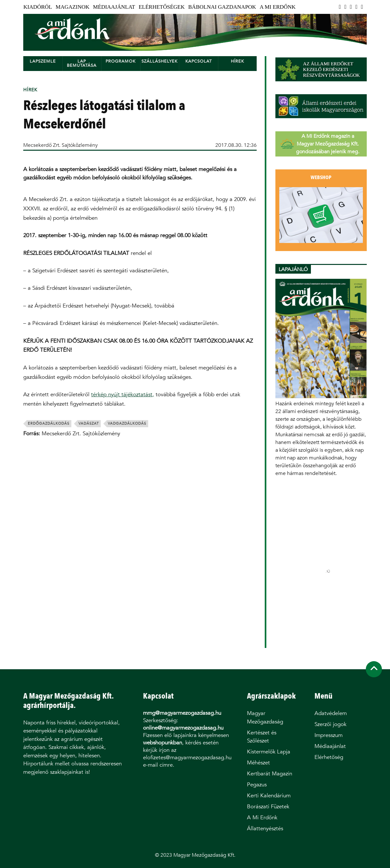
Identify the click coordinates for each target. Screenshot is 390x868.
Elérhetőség (329, 757)
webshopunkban (163, 743)
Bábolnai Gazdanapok (222, 7)
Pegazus (257, 785)
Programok (121, 61)
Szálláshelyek (159, 61)
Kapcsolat (199, 61)
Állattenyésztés (265, 828)
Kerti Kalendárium (269, 796)
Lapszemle (43, 61)
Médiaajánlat (114, 7)
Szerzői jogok (330, 724)
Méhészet (258, 763)
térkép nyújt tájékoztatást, (123, 394)
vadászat (89, 424)
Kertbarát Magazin (270, 774)
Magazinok (72, 7)
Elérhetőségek (162, 7)
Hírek (237, 61)
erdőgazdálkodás (49, 424)
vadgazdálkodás (127, 424)
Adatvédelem (331, 713)
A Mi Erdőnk (277, 7)
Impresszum (328, 735)
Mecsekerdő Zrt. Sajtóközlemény (61, 145)
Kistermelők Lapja (269, 752)
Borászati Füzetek (268, 807)
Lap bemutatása (82, 63)
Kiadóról (38, 7)
